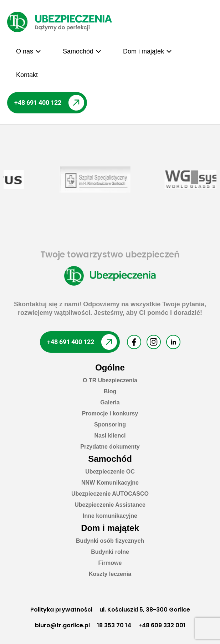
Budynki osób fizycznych (110, 541)
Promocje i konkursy (110, 413)
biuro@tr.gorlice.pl (62, 625)
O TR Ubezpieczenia (110, 380)
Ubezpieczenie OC (110, 472)
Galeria (110, 402)
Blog (110, 391)
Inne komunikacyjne (110, 516)
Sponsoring (110, 425)
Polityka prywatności (61, 610)
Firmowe (110, 563)
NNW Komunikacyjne (110, 483)
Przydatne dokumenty (110, 447)
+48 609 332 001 (162, 625)
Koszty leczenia (110, 574)
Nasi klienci (110, 436)
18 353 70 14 (114, 625)
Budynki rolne (110, 552)
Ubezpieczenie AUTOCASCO (110, 494)
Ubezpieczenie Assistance (110, 505)
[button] (29, 51)
